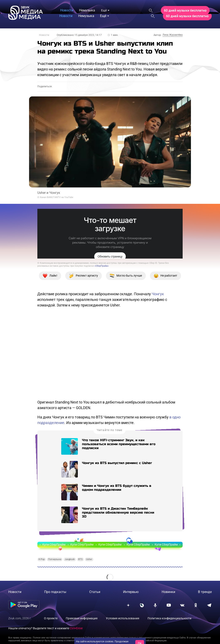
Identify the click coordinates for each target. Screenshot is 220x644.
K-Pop (42, 559)
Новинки (168, 592)
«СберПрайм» (102, 266)
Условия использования (123, 618)
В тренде (205, 592)
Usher (89, 559)
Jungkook (70, 559)
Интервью (131, 592)
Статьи (95, 592)
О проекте (51, 618)
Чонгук (158, 294)
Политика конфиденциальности (169, 618)
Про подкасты (55, 592)
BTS (80, 559)
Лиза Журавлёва (173, 35)
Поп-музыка (55, 559)
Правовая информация (82, 618)
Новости (44, 35)
